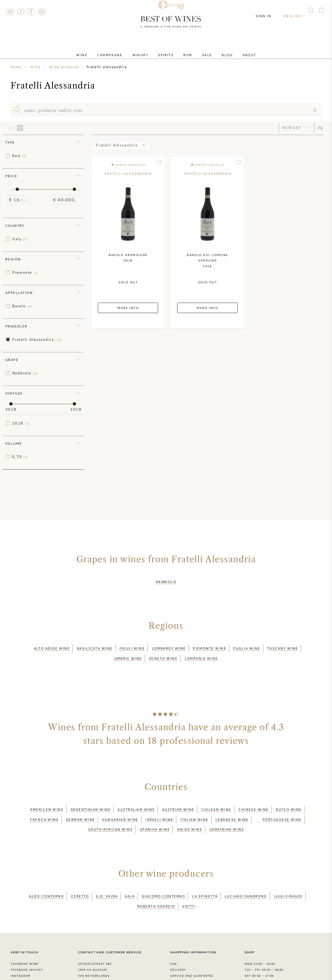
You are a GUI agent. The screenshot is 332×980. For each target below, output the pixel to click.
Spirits (168, 50)
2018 (21, 423)
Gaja (130, 874)
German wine (80, 804)
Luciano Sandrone (246, 874)
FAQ (20, 11)
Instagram (41, 11)
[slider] (17, 189)
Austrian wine (178, 798)
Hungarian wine (120, 804)
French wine (44, 804)
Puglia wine (247, 643)
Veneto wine (163, 650)
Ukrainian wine (227, 811)
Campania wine (201, 650)
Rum (185, 50)
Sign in (268, 11)
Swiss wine (190, 811)
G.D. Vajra (107, 874)
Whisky (147, 50)
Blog (216, 50)
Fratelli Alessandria (37, 339)
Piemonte (25, 272)
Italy (20, 239)
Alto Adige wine (52, 643)
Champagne (121, 50)
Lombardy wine (169, 643)
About (234, 50)
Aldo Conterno (46, 874)
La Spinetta (205, 874)
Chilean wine (216, 798)
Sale (200, 50)
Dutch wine (289, 798)
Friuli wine (132, 643)
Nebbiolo (25, 373)
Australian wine (136, 798)
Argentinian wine (91, 798)
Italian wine (194, 804)
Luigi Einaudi (288, 874)
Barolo (22, 306)
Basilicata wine (95, 643)
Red (19, 156)
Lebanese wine (232, 804)
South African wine (110, 811)
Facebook (31, 11)
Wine (97, 50)
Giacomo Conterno (163, 874)
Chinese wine (253, 798)
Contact (10, 11)
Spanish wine (155, 811)
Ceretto (80, 874)
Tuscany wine (283, 643)
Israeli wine (159, 804)
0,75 (20, 457)
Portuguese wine (282, 804)
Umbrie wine (128, 650)
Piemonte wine (209, 643)
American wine (47, 798)
